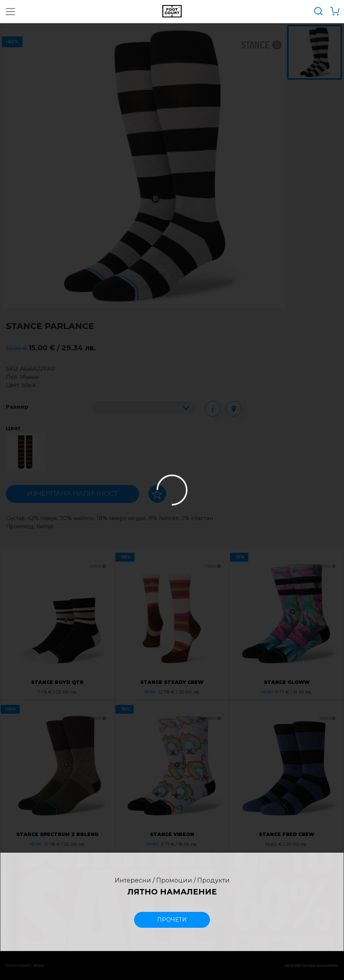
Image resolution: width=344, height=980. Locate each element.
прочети (172, 920)
